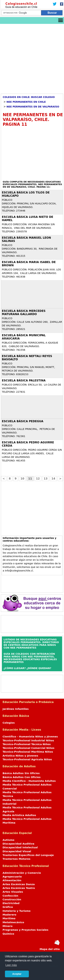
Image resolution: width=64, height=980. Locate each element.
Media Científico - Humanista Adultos (29, 781)
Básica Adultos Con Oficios (22, 777)
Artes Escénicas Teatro (19, 888)
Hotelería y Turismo (17, 911)
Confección (10, 896)
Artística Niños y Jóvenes (20, 756)
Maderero (9, 915)
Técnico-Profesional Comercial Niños (29, 748)
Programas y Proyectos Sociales (25, 930)
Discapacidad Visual (17, 851)
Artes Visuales (13, 892)
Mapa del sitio (50, 949)
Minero (8, 926)
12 (38, 479)
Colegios (9, 723)
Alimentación (12, 880)
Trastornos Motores (16, 859)
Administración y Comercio (22, 873)
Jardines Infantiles (16, 709)
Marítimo (9, 918)
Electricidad (11, 903)
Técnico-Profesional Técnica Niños (27, 744)
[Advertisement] (32, 58)
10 (22, 479)
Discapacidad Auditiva (18, 844)
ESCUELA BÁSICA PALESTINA (24, 380)
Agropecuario (12, 877)
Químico (8, 934)
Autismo (8, 840)
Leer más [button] (11, 965)
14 (53, 479)
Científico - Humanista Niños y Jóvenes (30, 737)
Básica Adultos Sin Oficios (21, 773)
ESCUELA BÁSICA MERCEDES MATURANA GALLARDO (24, 313)
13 (46, 479)
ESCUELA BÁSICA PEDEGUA (23, 421)
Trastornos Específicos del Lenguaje (28, 855)
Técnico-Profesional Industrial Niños (28, 741)
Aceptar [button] (17, 974)
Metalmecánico (13, 922)
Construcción (12, 899)
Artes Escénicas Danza (19, 884)
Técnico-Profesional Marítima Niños (28, 752)
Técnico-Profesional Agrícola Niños (27, 759)
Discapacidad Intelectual (20, 847)
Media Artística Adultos (19, 815)
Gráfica (8, 907)
